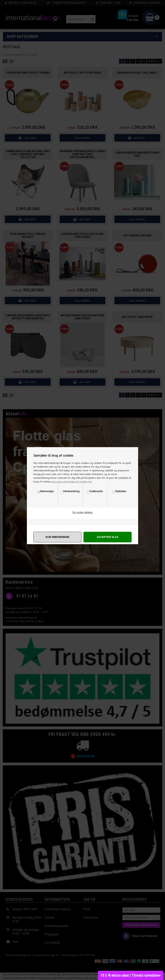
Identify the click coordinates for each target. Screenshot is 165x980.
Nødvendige (47, 491)
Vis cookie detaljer (83, 512)
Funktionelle (96, 491)
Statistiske (121, 491)
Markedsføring (71, 491)
